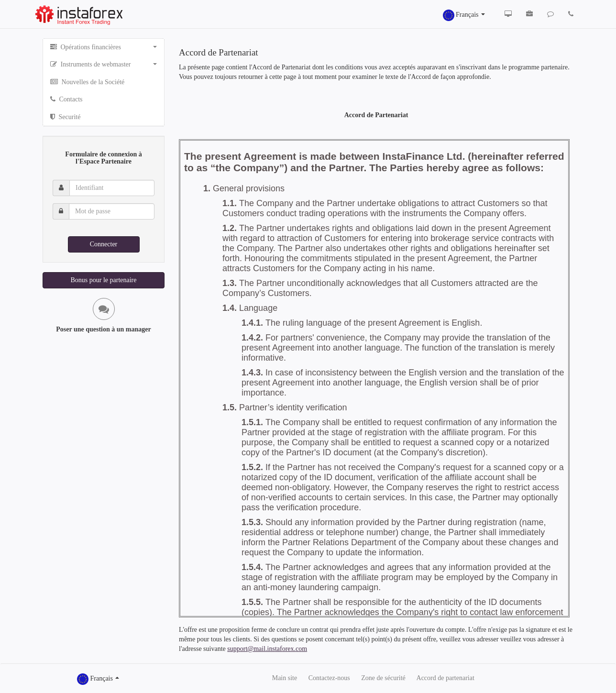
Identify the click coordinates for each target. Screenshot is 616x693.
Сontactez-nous (329, 678)
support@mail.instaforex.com (267, 649)
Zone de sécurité (383, 678)
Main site (285, 678)
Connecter (104, 244)
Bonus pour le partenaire (103, 280)
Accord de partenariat (445, 678)
